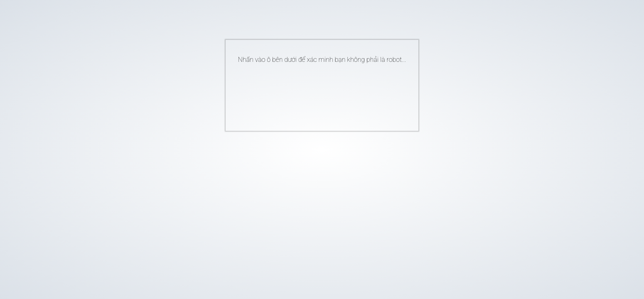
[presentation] (310, 94)
